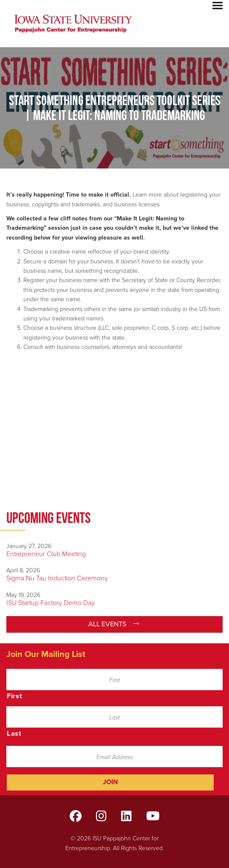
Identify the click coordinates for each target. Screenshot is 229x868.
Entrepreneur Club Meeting (46, 554)
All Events (107, 624)
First (14, 696)
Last (14, 734)
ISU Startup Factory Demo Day (51, 603)
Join (110, 782)
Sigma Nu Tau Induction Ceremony (57, 578)
